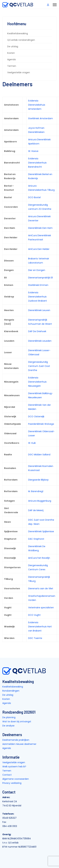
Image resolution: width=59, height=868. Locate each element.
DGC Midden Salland (39, 455)
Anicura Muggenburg (40, 501)
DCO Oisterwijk (36, 416)
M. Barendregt (36, 491)
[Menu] (55, 5)
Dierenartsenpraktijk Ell (40, 278)
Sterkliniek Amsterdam (41, 118)
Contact (7, 775)
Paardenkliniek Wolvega (41, 424)
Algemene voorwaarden (16, 779)
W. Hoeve (33, 151)
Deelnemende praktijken (16, 740)
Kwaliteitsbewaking (18, 33)
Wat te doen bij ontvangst (17, 722)
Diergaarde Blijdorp (38, 480)
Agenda (11, 59)
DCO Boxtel (34, 197)
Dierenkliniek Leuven (39, 310)
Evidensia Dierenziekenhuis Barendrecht (37, 163)
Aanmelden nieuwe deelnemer (19, 744)
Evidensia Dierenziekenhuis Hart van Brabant (40, 627)
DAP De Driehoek (37, 331)
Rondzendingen (11, 691)
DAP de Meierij (36, 510)
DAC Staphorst (36, 539)
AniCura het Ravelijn (39, 558)
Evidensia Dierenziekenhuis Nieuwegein (37, 382)
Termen (12, 66)
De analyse (8, 726)
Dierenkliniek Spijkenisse (41, 531)
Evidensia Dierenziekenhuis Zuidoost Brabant (38, 297)
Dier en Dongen (37, 270)
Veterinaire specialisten (41, 608)
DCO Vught (34, 615)
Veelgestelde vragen (19, 72)
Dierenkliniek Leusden (40, 341)
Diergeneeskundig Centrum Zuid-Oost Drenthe (39, 366)
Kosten (11, 53)
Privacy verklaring (12, 783)
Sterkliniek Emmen (38, 285)
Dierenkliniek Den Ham (40, 228)
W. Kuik (32, 443)
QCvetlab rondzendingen (21, 40)
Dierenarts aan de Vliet (41, 588)
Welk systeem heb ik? (14, 767)
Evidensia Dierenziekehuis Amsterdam (37, 105)
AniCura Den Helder (39, 249)
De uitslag (13, 46)
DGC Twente (35, 638)
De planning (9, 717)
